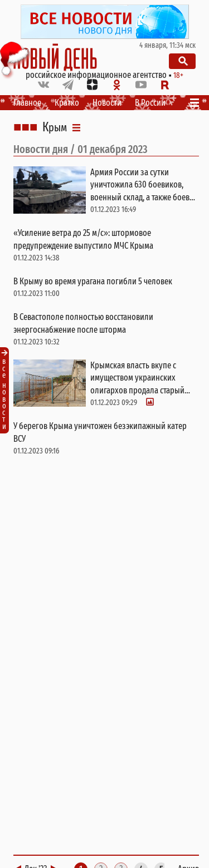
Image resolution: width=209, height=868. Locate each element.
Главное (27, 103)
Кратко (67, 103)
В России (150, 103)
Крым (55, 127)
